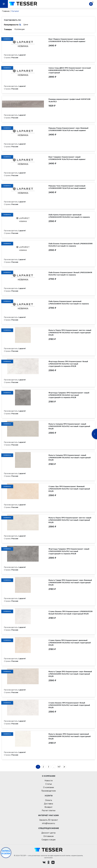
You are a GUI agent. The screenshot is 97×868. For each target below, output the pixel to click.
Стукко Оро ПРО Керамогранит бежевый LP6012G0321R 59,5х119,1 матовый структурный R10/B (69, 489)
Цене (26, 25)
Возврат (48, 807)
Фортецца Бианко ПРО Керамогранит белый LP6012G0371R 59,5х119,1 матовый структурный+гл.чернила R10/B (68, 364)
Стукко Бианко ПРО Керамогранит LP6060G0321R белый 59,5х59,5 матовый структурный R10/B (71, 613)
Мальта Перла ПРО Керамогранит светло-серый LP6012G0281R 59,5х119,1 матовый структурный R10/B (70, 520)
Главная (6, 11)
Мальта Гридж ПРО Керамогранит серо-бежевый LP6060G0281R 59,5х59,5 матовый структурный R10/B (70, 583)
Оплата (48, 800)
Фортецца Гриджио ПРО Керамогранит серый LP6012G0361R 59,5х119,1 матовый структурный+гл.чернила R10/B (69, 551)
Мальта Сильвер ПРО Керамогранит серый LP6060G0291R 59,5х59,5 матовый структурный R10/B (70, 458)
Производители (48, 791)
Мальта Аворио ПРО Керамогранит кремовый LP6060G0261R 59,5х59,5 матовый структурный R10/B (70, 736)
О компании (48, 787)
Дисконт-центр (48, 833)
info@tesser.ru (48, 823)
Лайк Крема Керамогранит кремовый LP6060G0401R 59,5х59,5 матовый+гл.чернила (69, 216)
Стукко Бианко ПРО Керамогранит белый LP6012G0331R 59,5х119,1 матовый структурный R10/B (69, 705)
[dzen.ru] (53, 863)
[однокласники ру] (48, 863)
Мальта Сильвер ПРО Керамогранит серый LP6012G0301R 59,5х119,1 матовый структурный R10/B (69, 426)
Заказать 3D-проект (49, 820)
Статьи (49, 784)
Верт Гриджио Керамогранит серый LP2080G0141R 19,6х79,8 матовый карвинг (67, 158)
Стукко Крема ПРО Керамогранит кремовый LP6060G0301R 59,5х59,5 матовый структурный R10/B (70, 643)
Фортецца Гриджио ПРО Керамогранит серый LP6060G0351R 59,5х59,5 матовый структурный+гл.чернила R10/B (69, 395)
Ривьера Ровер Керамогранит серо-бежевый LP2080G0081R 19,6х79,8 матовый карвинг (68, 129)
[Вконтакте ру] (44, 863)
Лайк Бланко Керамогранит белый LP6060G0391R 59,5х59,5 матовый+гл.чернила (71, 245)
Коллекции (20, 29)
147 (59, 767)
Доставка (48, 804)
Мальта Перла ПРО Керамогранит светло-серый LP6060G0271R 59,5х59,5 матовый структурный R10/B (70, 333)
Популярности (13, 24)
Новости (49, 781)
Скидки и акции (48, 840)
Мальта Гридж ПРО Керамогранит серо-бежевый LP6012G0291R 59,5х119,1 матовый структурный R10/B (70, 674)
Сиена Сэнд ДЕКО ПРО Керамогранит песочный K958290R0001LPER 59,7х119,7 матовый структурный (70, 70)
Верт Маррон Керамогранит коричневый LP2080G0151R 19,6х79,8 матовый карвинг (67, 40)
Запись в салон (6, 852)
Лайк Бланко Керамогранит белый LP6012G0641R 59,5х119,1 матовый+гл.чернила (70, 274)
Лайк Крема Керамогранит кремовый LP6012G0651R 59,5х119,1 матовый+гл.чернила (69, 303)
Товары (8, 29)
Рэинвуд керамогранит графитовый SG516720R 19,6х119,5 (69, 100)
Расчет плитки (49, 811)
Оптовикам (48, 836)
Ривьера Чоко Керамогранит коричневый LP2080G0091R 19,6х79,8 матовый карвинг (67, 187)
